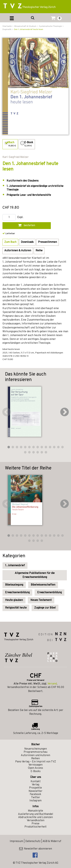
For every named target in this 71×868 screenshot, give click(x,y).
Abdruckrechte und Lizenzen (35, 817)
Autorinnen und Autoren (35, 755)
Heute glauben (14, 600)
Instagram (35, 801)
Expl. (20, 217)
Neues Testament (41, 600)
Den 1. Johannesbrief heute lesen (29, 29)
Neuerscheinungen (36, 749)
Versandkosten (36, 821)
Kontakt (36, 782)
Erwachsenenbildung (17, 593)
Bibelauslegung (14, 585)
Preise (35, 824)
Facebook (35, 794)
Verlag (35, 785)
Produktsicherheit (35, 827)
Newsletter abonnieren (36, 849)
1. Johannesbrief (15, 566)
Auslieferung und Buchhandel (36, 814)
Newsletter (35, 791)
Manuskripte (35, 811)
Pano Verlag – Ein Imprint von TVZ (36, 762)
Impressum (16, 841)
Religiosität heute (16, 608)
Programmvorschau (35, 752)
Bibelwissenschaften (43, 585)
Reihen (35, 759)
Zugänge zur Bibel (45, 608)
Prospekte (35, 788)
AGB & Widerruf (52, 841)
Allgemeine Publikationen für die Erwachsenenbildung (35, 575)
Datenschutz (33, 841)
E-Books (36, 771)
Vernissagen (35, 765)
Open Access (35, 768)
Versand (52, 684)
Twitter (36, 798)
